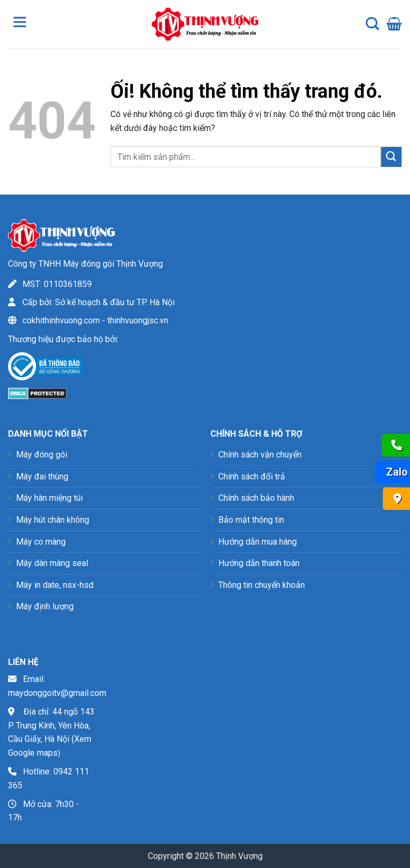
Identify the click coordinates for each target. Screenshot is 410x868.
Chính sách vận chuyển (260, 455)
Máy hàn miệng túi (49, 498)
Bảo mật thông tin (251, 520)
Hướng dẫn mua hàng (258, 542)
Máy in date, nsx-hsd (55, 585)
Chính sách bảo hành (256, 498)
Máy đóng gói (42, 455)
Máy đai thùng (42, 476)
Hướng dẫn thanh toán (259, 563)
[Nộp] (391, 157)
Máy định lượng (45, 606)
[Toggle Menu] (22, 24)
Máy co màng (41, 542)
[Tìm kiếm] (372, 24)
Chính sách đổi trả (252, 476)
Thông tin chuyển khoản (262, 585)
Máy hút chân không (53, 520)
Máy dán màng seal (52, 563)
